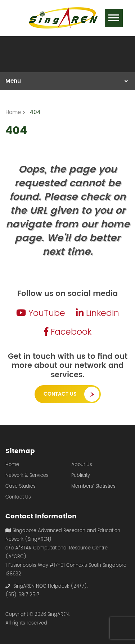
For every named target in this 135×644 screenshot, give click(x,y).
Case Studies (21, 487)
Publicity (81, 476)
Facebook (68, 332)
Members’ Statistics (93, 487)
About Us (82, 465)
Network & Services (27, 476)
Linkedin (98, 313)
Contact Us (60, 394)
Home (12, 465)
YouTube (41, 313)
